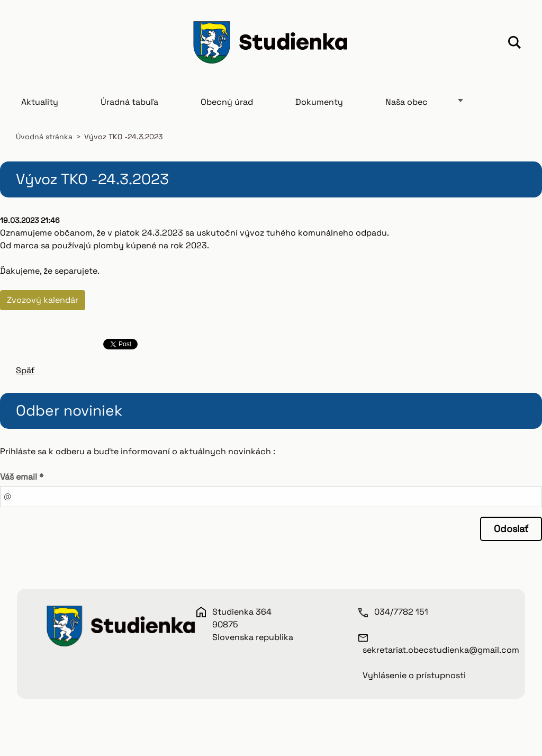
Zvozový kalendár (43, 300)
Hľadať (514, 44)
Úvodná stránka (44, 137)
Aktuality (40, 102)
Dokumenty (319, 102)
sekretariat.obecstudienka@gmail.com (441, 650)
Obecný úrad (227, 102)
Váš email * (22, 477)
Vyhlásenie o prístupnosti (414, 675)
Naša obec (406, 102)
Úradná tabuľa (129, 102)
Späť (25, 370)
